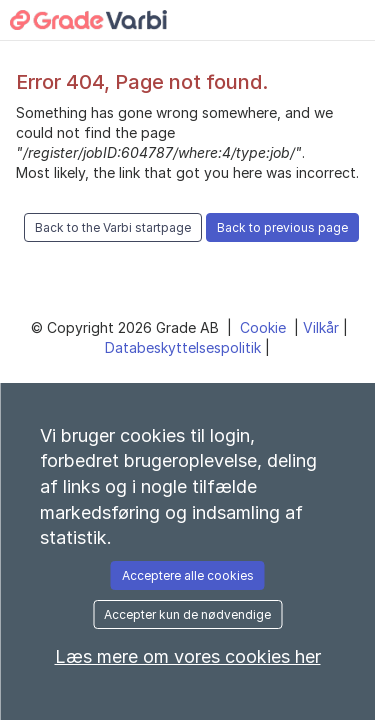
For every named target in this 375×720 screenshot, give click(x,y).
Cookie (265, 327)
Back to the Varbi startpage (113, 227)
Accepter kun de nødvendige (187, 614)
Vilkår (323, 327)
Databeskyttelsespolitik (185, 347)
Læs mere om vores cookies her (188, 656)
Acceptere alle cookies (188, 575)
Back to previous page (282, 227)
